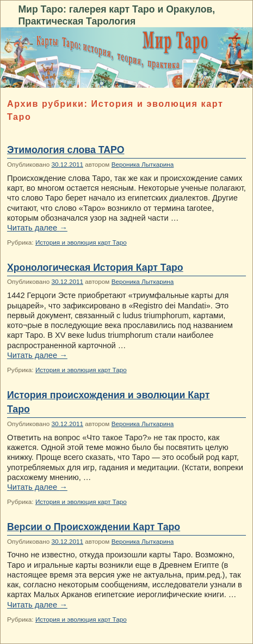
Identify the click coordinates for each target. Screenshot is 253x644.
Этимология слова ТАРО (66, 150)
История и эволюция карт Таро (81, 242)
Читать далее (37, 228)
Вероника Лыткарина (143, 164)
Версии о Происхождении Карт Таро (94, 527)
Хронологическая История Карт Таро (95, 268)
